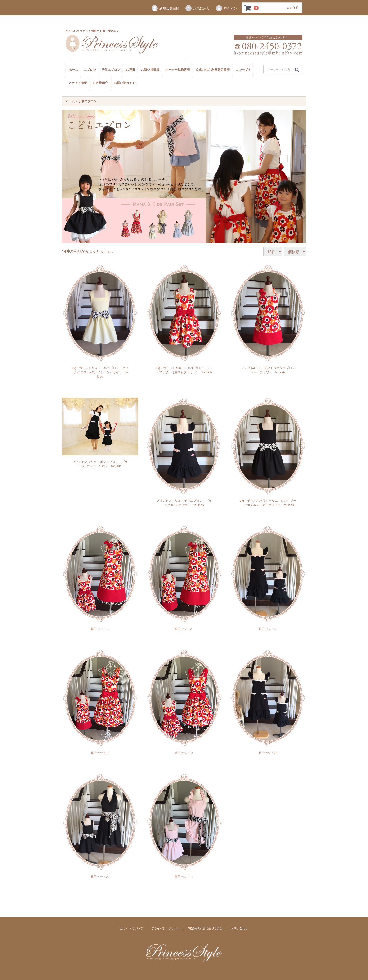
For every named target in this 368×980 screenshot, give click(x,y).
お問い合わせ (239, 928)
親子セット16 (184, 753)
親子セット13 (100, 753)
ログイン (226, 8)
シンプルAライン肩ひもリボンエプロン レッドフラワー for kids (269, 370)
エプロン (90, 70)
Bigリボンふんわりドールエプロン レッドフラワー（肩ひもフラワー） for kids (184, 370)
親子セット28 (268, 753)
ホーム (73, 70)
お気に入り (197, 8)
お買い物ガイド (124, 83)
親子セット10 (184, 877)
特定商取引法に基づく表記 (205, 928)
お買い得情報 (150, 70)
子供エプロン (111, 70)
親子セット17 (100, 629)
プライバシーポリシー (166, 928)
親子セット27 (100, 877)
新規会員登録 (165, 8)
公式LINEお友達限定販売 (213, 70)
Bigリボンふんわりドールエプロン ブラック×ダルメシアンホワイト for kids (268, 503)
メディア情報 (78, 83)
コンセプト (243, 70)
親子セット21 (184, 629)
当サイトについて (131, 928)
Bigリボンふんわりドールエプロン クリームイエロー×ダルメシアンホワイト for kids (100, 372)
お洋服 (131, 70)
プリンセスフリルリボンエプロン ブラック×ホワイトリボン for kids (100, 464)
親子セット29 (268, 629)
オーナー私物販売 (178, 70)
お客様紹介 (100, 83)
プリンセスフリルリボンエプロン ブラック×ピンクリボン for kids (184, 503)
